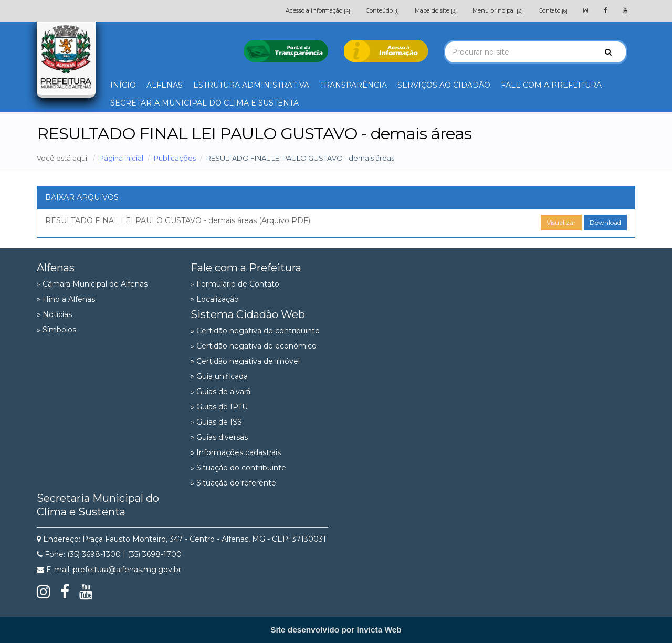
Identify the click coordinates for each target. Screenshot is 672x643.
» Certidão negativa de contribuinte (255, 331)
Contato (553, 10)
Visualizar (561, 222)
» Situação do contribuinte (238, 468)
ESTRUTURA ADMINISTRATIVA (251, 85)
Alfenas (56, 268)
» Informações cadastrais (236, 452)
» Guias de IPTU (219, 407)
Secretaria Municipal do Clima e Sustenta (98, 505)
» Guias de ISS (216, 422)
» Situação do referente (233, 483)
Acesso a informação (318, 10)
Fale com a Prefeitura (246, 268)
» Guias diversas (219, 437)
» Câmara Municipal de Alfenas (92, 284)
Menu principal (498, 10)
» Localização (215, 299)
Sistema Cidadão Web (248, 314)
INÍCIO (123, 85)
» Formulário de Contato (235, 284)
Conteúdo (382, 10)
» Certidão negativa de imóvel (245, 361)
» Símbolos (56, 330)
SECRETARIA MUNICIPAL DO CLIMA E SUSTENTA (204, 103)
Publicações (175, 158)
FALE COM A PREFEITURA (551, 85)
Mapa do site (436, 10)
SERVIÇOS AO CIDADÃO (444, 85)
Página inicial (121, 158)
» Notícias (54, 314)
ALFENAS (165, 85)
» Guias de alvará (220, 392)
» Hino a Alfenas (66, 299)
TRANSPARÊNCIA (353, 85)
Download (605, 222)
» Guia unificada (219, 376)
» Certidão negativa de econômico (254, 346)
